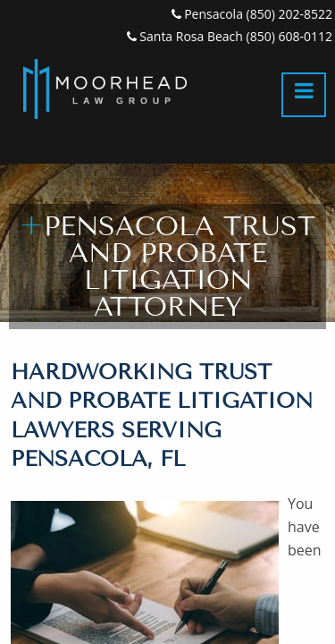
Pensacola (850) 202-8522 (252, 14)
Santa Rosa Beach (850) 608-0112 (230, 36)
